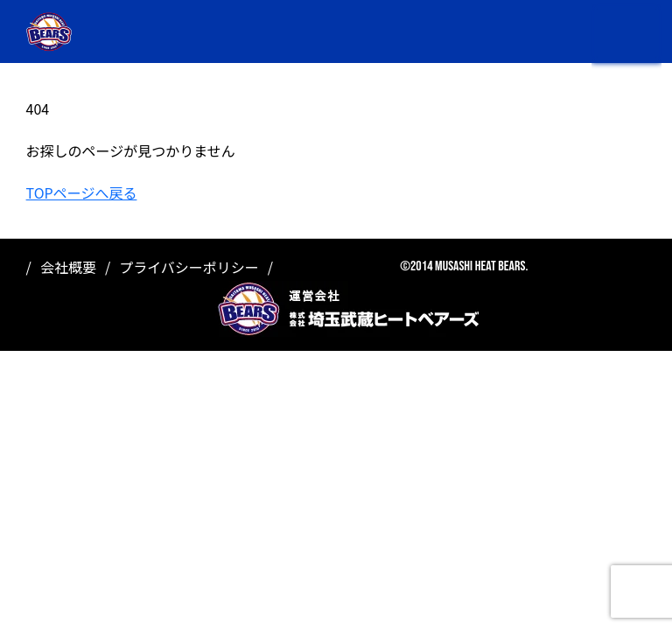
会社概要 (68, 267)
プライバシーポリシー (189, 267)
